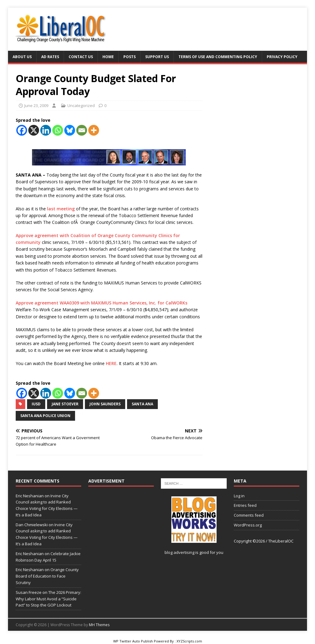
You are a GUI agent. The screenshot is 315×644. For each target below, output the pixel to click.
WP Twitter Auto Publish (133, 641)
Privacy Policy (282, 57)
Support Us (157, 57)
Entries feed (245, 505)
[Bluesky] (70, 130)
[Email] (82, 130)
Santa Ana (142, 404)
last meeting (61, 209)
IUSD (36, 404)
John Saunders (105, 404)
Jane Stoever (65, 404)
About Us (22, 57)
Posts (130, 57)
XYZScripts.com (189, 641)
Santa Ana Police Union (45, 416)
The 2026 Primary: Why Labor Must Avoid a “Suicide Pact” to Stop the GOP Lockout (48, 599)
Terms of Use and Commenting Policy (218, 57)
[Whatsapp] (58, 130)
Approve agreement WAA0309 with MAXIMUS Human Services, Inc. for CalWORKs (102, 303)
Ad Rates (50, 57)
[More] (94, 130)
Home (108, 57)
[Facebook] (22, 130)
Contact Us (81, 57)
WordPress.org (248, 525)
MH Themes (99, 625)
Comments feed (249, 515)
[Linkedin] (46, 130)
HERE (111, 363)
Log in (239, 496)
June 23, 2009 (36, 105)
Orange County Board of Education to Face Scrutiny (47, 576)
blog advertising (179, 552)
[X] (34, 130)
